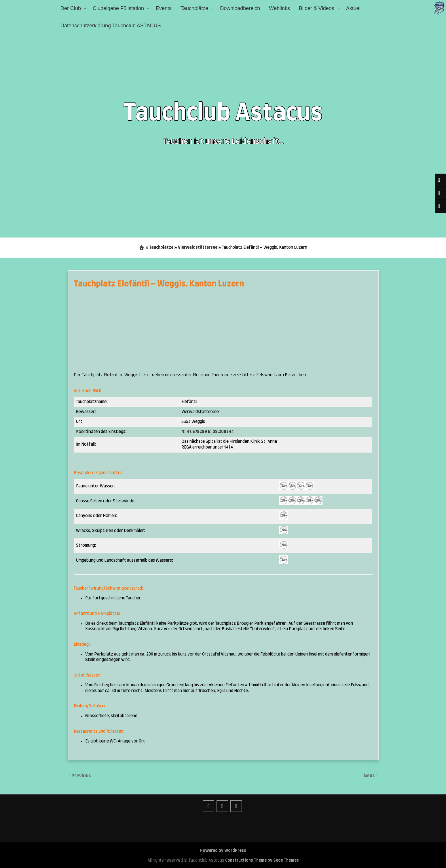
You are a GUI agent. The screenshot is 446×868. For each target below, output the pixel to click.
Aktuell (354, 8)
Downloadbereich (240, 8)
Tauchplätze (194, 8)
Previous (81, 776)
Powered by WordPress (223, 851)
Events (164, 8)
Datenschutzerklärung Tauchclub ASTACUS (111, 26)
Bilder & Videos (317, 8)
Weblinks (279, 8)
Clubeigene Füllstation (118, 8)
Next (370, 776)
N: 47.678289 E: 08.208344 (208, 432)
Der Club (71, 8)
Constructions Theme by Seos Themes (262, 861)
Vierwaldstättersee (198, 248)
